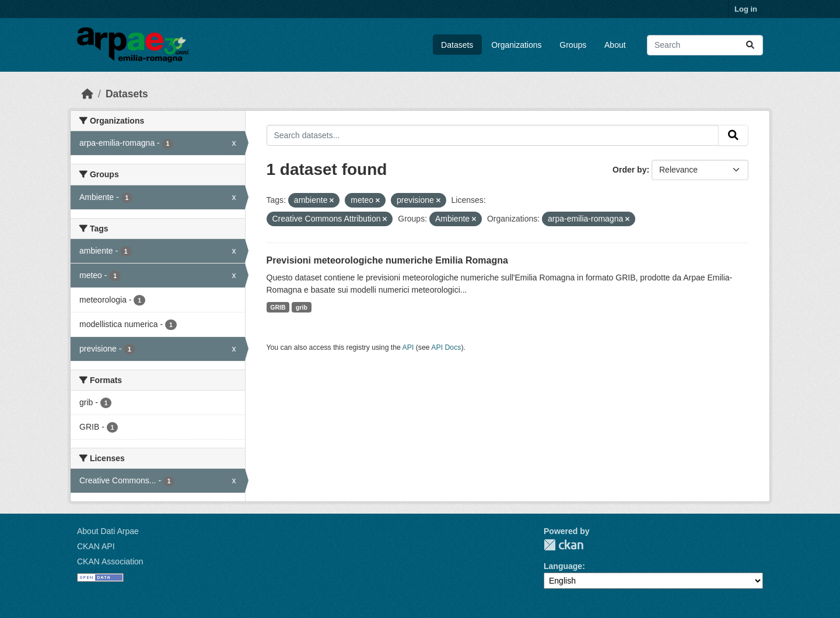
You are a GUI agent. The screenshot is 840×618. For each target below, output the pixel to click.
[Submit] (750, 45)
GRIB (278, 307)
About (615, 45)
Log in (746, 9)
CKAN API (96, 546)
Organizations (516, 45)
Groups (573, 45)
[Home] (87, 94)
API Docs (446, 347)
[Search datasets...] (705, 45)
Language (563, 566)
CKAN (563, 545)
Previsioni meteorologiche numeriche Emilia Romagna (387, 260)
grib (302, 307)
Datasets (457, 45)
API (408, 347)
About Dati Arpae (108, 531)
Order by (629, 170)
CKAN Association (110, 561)
